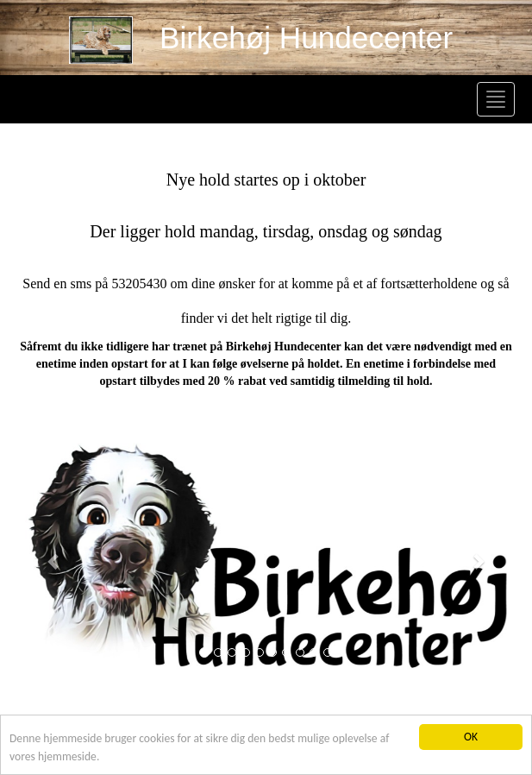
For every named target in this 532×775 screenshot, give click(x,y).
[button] (55, 561)
